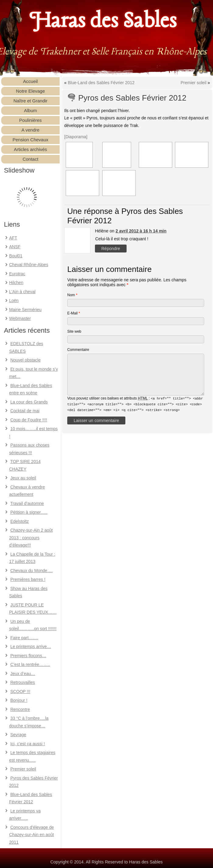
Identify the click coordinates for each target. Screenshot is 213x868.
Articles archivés (30, 149)
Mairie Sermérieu (25, 310)
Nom (72, 295)
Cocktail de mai (25, 411)
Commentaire (78, 350)
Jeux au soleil (23, 478)
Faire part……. (24, 638)
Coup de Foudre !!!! (29, 420)
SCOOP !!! (20, 691)
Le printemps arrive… (31, 647)
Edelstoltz (20, 521)
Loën (14, 300)
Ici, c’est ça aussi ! (28, 744)
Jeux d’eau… (23, 674)
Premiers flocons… (28, 656)
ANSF (15, 247)
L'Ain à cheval (22, 292)
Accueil (30, 81)
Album (31, 110)
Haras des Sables (103, 21)
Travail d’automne (27, 503)
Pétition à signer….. (29, 512)
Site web (74, 331)
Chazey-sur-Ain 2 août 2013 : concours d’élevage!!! (31, 538)
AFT (13, 238)
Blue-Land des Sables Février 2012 (101, 83)
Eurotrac (17, 274)
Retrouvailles (23, 682)
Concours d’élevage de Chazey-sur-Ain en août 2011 (31, 835)
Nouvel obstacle (26, 360)
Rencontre (20, 709)
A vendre (30, 130)
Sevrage (18, 735)
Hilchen (16, 283)
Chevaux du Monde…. (31, 571)
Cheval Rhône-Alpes (29, 265)
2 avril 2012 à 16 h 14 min (141, 231)
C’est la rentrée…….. (30, 664)
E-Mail (74, 313)
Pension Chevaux (30, 140)
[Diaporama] (76, 137)
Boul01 (16, 256)
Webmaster (20, 318)
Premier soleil (23, 769)
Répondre (111, 249)
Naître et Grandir (30, 101)
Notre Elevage (30, 91)
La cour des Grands (29, 402)
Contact (30, 159)
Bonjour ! (19, 700)
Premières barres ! (28, 579)
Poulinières (30, 120)
